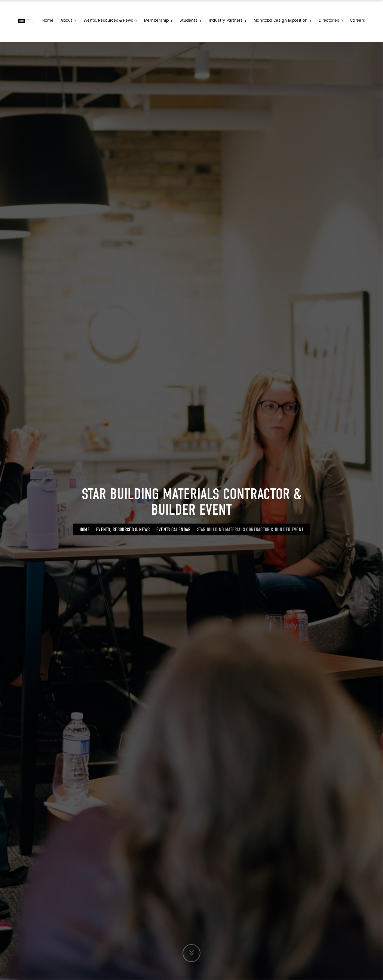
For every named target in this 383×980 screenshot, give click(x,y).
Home (85, 529)
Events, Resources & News (123, 529)
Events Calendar (174, 529)
